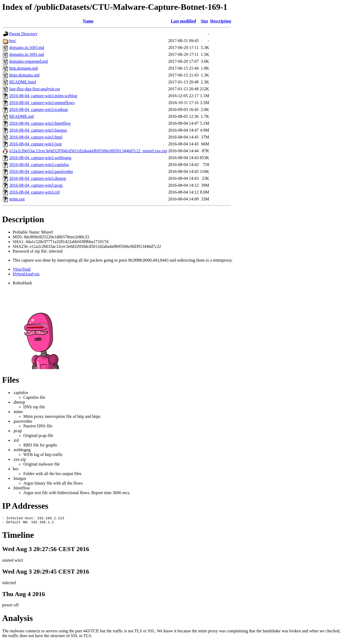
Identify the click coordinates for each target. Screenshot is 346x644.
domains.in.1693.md (27, 48)
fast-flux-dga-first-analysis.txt (35, 89)
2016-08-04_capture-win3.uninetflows (42, 103)
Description (221, 21)
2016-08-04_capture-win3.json (36, 144)
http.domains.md (24, 68)
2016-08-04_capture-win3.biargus (38, 130)
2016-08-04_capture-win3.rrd (34, 192)
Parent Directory (23, 34)
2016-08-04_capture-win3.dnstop (38, 178)
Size (205, 21)
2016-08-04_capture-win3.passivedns (41, 171)
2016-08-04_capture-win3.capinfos (39, 165)
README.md (21, 116)
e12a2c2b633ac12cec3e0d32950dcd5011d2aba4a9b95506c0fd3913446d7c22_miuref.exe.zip (88, 151)
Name (88, 21)
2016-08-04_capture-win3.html (36, 137)
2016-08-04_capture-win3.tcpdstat (39, 109)
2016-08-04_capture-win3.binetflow (40, 123)
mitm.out (17, 199)
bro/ (13, 41)
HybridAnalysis (26, 274)
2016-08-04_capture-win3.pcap (36, 185)
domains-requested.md (28, 61)
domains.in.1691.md (27, 54)
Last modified (183, 21)
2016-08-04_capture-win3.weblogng (40, 158)
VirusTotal (22, 269)
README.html (23, 82)
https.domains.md (24, 75)
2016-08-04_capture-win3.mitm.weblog (43, 96)
